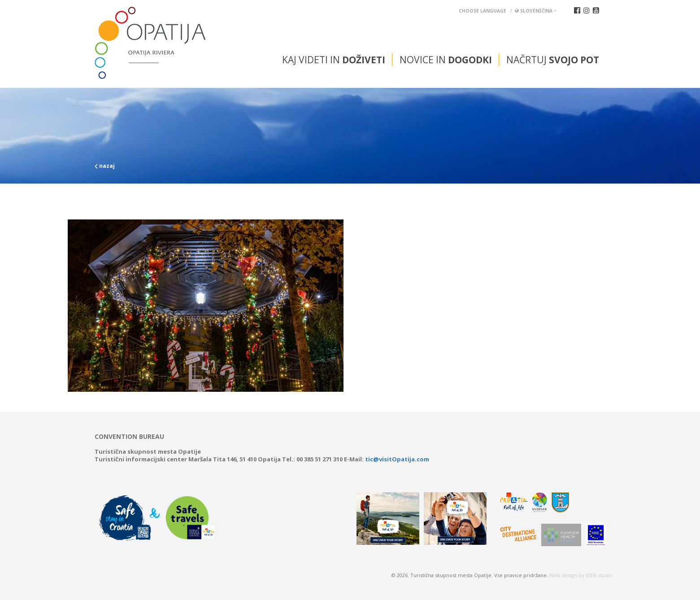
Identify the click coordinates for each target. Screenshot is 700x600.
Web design (563, 575)
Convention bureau (129, 437)
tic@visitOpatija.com (397, 459)
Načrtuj (553, 60)
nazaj (105, 166)
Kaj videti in (334, 60)
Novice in (446, 60)
